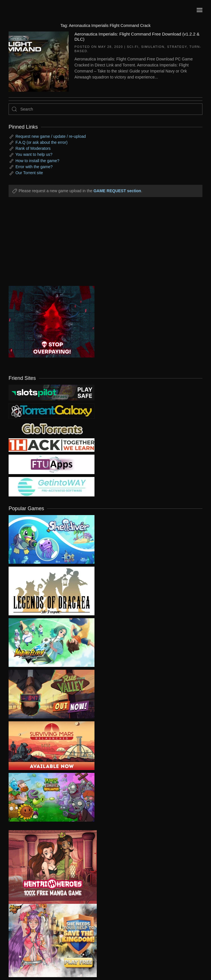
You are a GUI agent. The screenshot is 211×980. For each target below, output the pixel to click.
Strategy (177, 47)
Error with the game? (34, 167)
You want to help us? (34, 154)
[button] (200, 10)
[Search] (105, 109)
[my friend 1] (52, 411)
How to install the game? (37, 161)
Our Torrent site (29, 173)
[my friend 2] (52, 428)
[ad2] (48, 867)
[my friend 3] (52, 445)
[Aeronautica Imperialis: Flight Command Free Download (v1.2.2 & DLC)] (39, 61)
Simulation (153, 47)
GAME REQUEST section (117, 191)
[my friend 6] (52, 464)
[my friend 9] (52, 392)
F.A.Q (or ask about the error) (42, 142)
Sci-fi (133, 47)
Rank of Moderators (33, 148)
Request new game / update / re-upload (51, 136)
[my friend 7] (52, 486)
